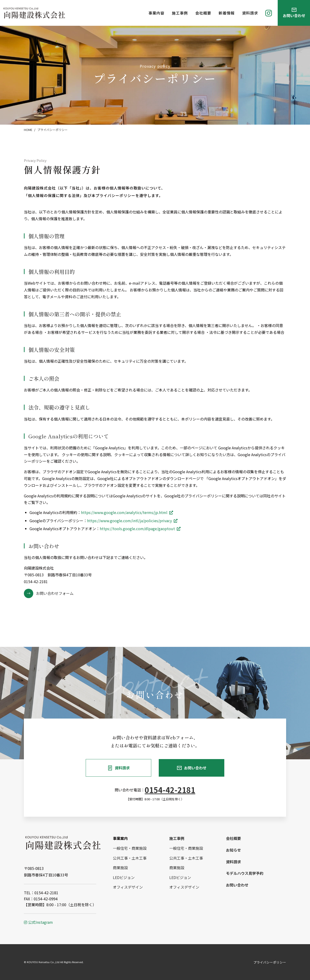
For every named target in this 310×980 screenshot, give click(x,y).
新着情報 (227, 13)
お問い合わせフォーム (55, 593)
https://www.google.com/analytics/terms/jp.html (124, 512)
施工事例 (180, 13)
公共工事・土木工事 (130, 858)
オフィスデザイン (128, 887)
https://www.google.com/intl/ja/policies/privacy (129, 521)
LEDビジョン (124, 877)
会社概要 (203, 13)
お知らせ (233, 850)
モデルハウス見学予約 (245, 873)
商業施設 (120, 868)
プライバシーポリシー (270, 962)
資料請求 (250, 13)
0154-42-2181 (170, 790)
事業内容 (156, 13)
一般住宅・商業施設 (130, 848)
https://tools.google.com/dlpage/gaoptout (137, 529)
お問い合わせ (195, 768)
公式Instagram (38, 922)
